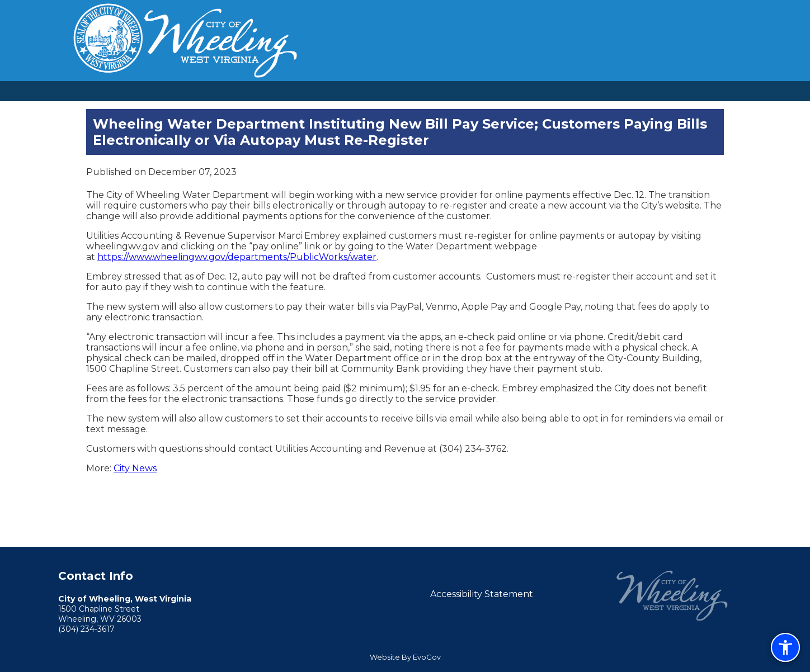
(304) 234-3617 (86, 629)
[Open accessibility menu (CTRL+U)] (785, 647)
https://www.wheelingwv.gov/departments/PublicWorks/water (237, 257)
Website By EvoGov (405, 657)
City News (135, 468)
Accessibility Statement (482, 594)
